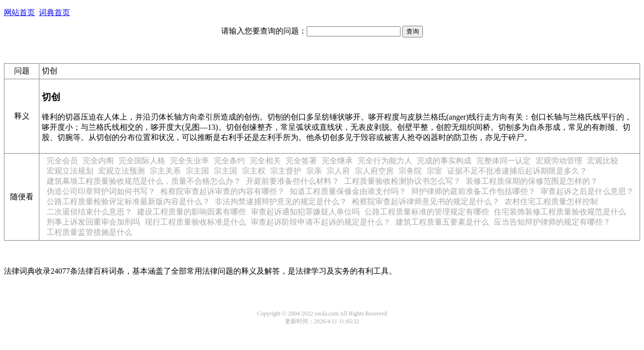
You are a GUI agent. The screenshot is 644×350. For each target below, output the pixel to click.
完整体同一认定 (504, 161)
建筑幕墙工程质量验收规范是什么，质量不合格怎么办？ (144, 181)
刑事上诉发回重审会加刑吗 (93, 222)
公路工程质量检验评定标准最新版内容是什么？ (128, 201)
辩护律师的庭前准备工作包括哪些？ (473, 191)
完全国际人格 (142, 161)
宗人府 (338, 171)
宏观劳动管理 (559, 161)
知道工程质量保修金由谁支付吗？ (348, 191)
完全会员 (62, 161)
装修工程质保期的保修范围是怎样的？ (532, 181)
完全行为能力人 (385, 161)
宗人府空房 (374, 171)
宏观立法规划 (70, 171)
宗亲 (314, 171)
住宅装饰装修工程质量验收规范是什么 (560, 212)
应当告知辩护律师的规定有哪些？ (552, 222)
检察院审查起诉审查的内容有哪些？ (223, 191)
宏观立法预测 (122, 171)
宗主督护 (286, 171)
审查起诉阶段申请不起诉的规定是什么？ (321, 222)
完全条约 (229, 161)
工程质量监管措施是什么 (89, 232)
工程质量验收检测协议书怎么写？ (402, 181)
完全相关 (265, 161)
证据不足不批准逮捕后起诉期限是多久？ (517, 171)
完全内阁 (98, 161)
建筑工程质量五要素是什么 (442, 222)
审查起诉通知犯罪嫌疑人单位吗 (305, 212)
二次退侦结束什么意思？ (89, 212)
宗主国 (197, 171)
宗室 (435, 171)
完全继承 (337, 161)
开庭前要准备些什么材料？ (293, 181)
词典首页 (54, 12)
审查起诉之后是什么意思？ (587, 191)
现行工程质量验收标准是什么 (195, 222)
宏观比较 (603, 161)
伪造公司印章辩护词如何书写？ (101, 191)
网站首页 (19, 12)
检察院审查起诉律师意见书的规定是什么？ (426, 201)
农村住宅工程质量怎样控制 (551, 201)
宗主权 (254, 171)
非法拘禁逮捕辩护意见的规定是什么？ (281, 201)
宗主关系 (165, 171)
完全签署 (301, 161)
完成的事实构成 (444, 161)
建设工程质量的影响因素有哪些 (191, 212)
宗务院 (410, 171)
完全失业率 (190, 161)
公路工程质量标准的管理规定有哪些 (427, 212)
